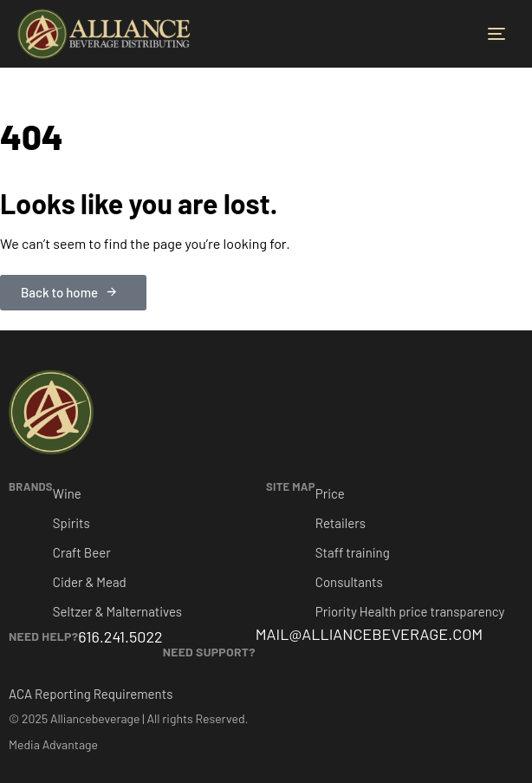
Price (330, 493)
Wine (67, 493)
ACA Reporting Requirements (91, 694)
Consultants (349, 582)
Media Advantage (53, 744)
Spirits (71, 523)
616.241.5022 (120, 636)
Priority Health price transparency (410, 611)
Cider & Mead (90, 582)
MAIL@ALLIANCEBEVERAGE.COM (370, 634)
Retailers (341, 523)
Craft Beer (82, 552)
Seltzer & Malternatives (117, 611)
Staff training (353, 552)
